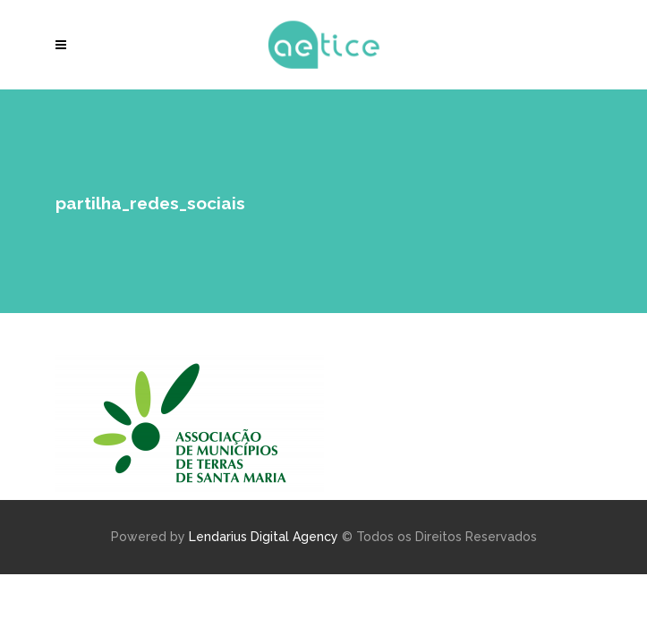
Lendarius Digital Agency (264, 537)
